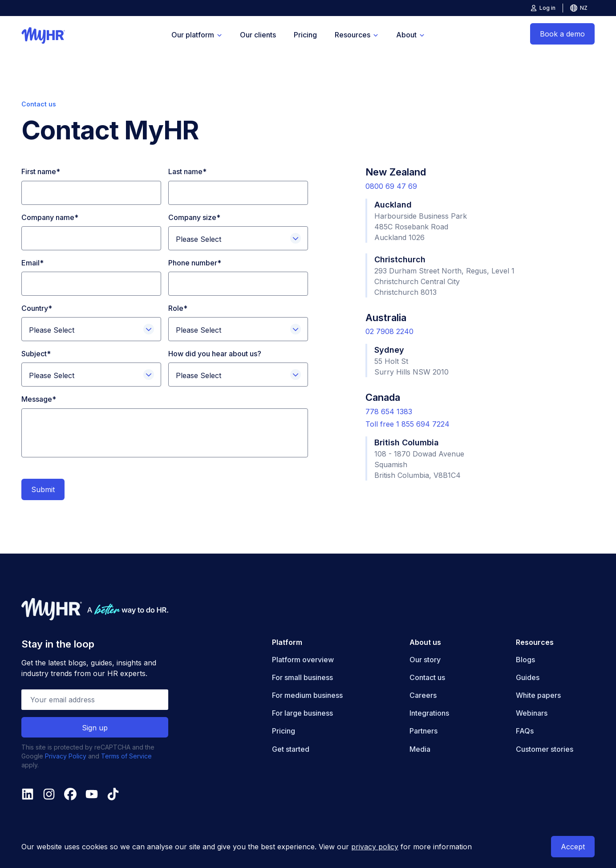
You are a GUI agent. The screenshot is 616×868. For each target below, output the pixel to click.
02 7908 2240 (389, 331)
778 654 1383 (389, 412)
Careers (423, 695)
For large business (302, 713)
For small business (302, 677)
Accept (573, 847)
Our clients (258, 35)
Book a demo (562, 34)
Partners (423, 731)
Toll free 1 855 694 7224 (407, 424)
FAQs (525, 731)
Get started (291, 749)
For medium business (307, 695)
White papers (538, 695)
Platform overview (303, 660)
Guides (528, 677)
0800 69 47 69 (391, 186)
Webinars (532, 713)
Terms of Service (126, 756)
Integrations (429, 713)
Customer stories (545, 749)
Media (420, 749)
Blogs (525, 660)
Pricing (305, 35)
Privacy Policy (66, 756)
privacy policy (375, 847)
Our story (425, 660)
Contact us (427, 677)
